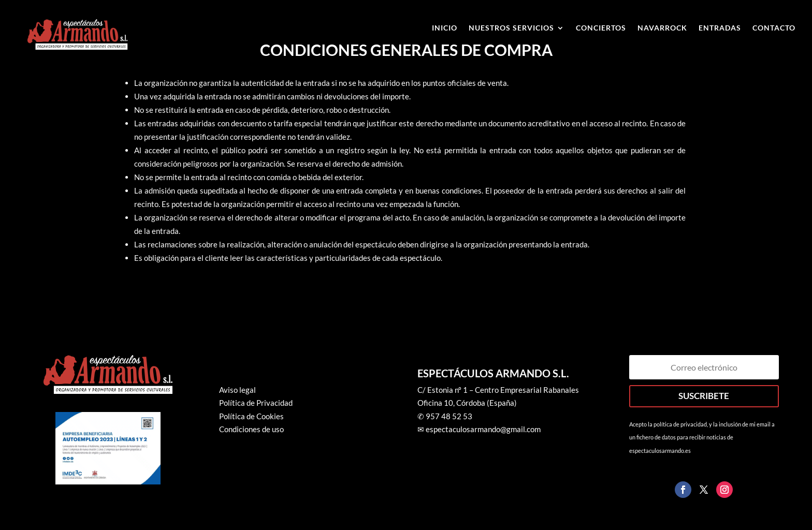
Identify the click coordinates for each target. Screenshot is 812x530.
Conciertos (601, 28)
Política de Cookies (251, 416)
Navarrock (662, 28)
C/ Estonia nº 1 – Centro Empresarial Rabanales (498, 390)
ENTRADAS (720, 28)
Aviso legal (237, 390)
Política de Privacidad (256, 403)
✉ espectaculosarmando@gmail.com (479, 429)
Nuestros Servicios (511, 28)
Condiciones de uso (251, 429)
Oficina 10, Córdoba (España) (467, 403)
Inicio (445, 28)
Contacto (774, 28)
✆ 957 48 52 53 (445, 416)
